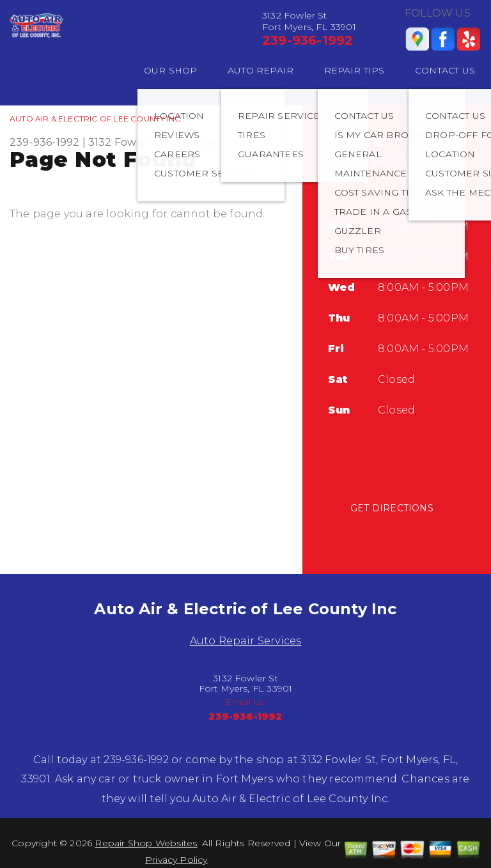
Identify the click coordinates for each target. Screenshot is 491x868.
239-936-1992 (308, 40)
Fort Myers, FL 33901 (221, 142)
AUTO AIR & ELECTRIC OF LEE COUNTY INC (95, 119)
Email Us (246, 702)
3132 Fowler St (127, 142)
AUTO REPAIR (261, 70)
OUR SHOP (171, 70)
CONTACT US (445, 70)
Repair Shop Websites (146, 843)
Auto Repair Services (246, 641)
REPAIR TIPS (355, 70)
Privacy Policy (176, 860)
